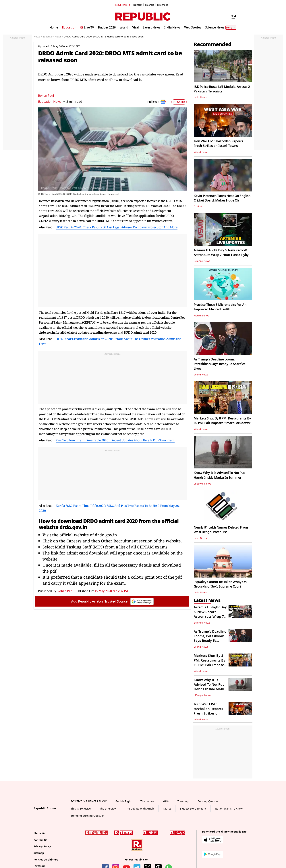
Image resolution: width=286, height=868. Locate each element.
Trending (183, 801)
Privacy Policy (42, 847)
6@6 (166, 801)
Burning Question (208, 801)
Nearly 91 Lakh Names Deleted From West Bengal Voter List (221, 530)
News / (38, 37)
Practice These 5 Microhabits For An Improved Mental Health (220, 307)
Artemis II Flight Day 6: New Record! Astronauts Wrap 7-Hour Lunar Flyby (221, 253)
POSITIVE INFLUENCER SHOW (89, 801)
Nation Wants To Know (229, 809)
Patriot (167, 809)
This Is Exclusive (81, 809)
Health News (201, 316)
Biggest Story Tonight (193, 809)
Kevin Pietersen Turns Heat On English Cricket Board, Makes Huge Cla (222, 198)
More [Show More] (231, 28)
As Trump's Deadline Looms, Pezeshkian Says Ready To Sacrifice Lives (220, 364)
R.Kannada (163, 5)
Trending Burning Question (88, 816)
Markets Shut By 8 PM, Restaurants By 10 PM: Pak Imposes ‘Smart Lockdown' (222, 421)
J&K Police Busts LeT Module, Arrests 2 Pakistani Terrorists (222, 89)
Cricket (198, 207)
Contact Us (40, 840)
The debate (147, 801)
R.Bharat (138, 5)
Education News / (53, 37)
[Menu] (232, 16)
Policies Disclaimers (46, 860)
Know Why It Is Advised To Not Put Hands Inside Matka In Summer (219, 475)
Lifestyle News (202, 484)
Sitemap (39, 853)
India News (200, 98)
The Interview (108, 809)
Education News (50, 102)
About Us (39, 834)
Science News (202, 261)
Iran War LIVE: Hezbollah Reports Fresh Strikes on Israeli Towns (218, 144)
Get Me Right (123, 801)
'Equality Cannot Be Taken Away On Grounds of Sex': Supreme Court (220, 584)
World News (201, 152)
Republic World (123, 5)
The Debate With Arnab (140, 809)
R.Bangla (150, 5)
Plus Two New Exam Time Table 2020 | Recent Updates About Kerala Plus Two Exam (115, 440)
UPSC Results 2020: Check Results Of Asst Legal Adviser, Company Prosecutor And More (117, 227)
